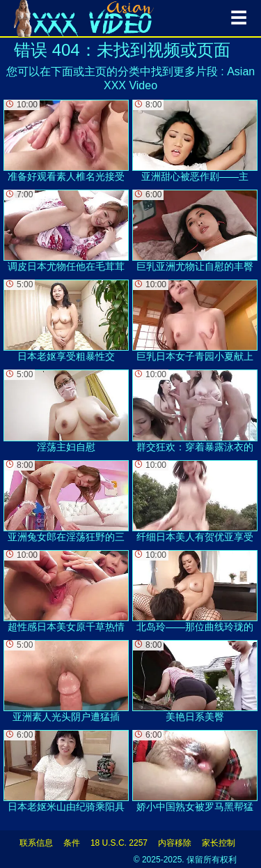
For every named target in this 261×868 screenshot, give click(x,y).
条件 (72, 843)
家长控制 (219, 843)
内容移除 (175, 843)
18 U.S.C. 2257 (119, 843)
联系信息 (36, 843)
